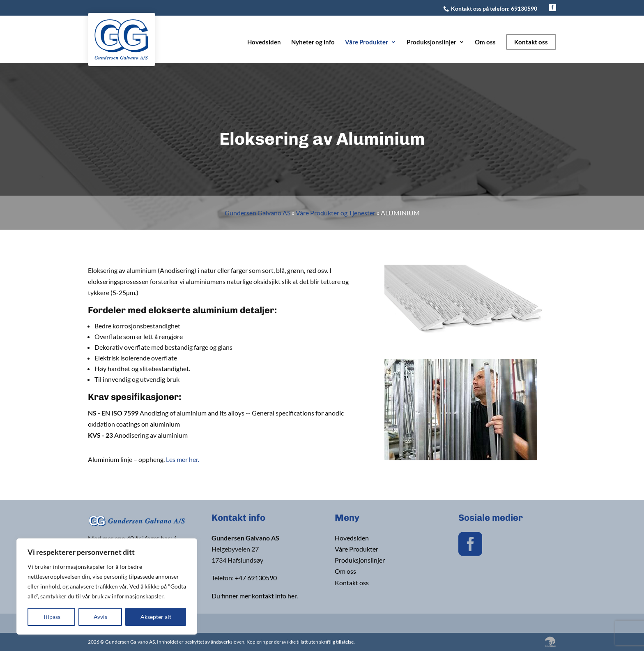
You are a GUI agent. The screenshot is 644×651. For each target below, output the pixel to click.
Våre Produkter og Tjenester (336, 213)
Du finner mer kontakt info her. (255, 596)
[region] (107, 586)
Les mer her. (183, 459)
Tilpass (52, 617)
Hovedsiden (264, 42)
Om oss (485, 42)
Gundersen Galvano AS (258, 213)
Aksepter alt (156, 617)
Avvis (100, 617)
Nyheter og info (313, 42)
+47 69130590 (256, 578)
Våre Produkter (367, 42)
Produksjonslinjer (431, 42)
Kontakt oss (531, 42)
